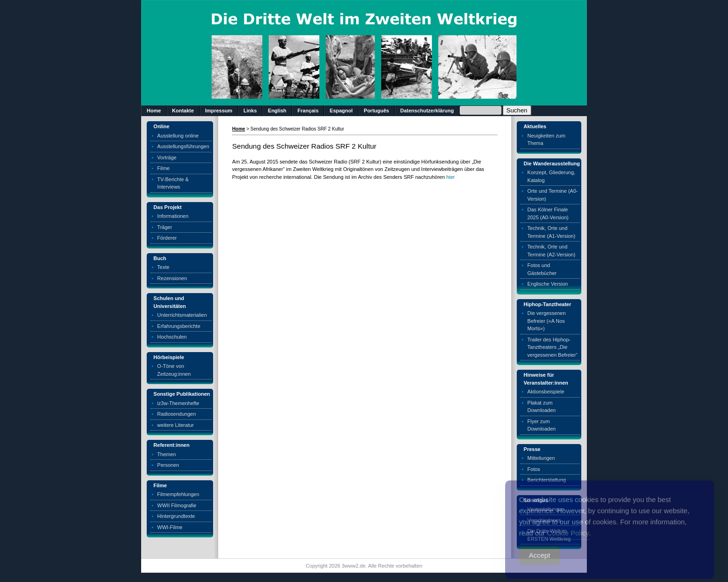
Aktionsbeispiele (546, 392)
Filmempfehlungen (179, 494)
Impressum (219, 111)
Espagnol (341, 111)
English (277, 111)
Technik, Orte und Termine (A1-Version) (551, 232)
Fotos (534, 469)
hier (450, 177)
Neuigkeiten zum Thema (546, 140)
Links (250, 111)
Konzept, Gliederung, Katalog (551, 176)
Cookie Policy (568, 541)
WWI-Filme (170, 527)
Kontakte (183, 111)
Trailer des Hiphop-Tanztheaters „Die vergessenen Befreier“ (552, 347)
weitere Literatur (176, 425)
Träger (165, 227)
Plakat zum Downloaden (542, 407)
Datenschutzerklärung (427, 111)
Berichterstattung (547, 480)
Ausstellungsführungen (183, 146)
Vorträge (167, 157)
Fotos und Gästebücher (542, 269)
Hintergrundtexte (176, 516)
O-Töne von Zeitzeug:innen (174, 370)
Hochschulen (172, 337)
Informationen (173, 216)
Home (154, 111)
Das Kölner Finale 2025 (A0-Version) (548, 213)
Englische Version (548, 284)
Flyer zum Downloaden (542, 425)
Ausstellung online (178, 136)
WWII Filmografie (177, 505)
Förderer (167, 238)
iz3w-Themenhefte (179, 403)
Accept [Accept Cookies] (539, 563)
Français (308, 111)
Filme (164, 168)
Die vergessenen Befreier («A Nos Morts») (547, 321)
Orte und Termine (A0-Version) (553, 195)
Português (377, 111)
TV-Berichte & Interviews (173, 183)
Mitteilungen (541, 458)
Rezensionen (172, 278)
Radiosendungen (177, 414)
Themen (167, 454)
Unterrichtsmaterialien (182, 315)
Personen (168, 465)
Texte (163, 267)
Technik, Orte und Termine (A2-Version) (551, 251)
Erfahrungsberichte (179, 326)
